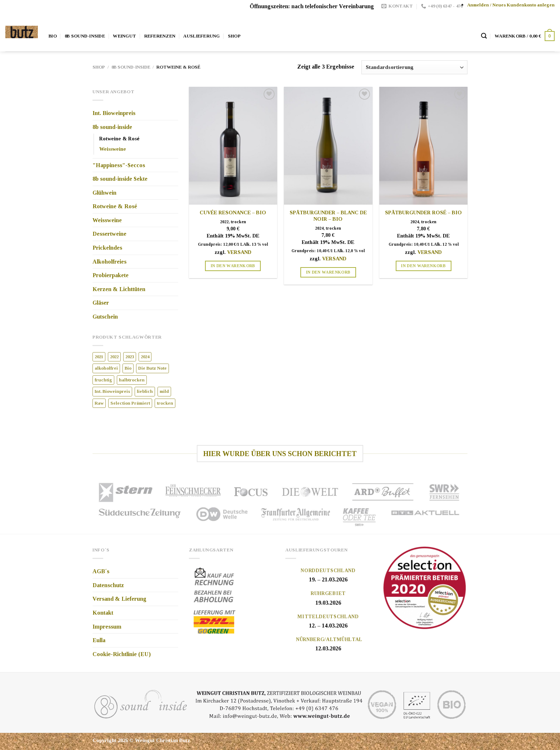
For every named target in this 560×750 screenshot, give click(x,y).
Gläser (101, 303)
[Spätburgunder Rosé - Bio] (423, 146)
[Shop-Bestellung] (414, 67)
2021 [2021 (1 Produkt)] (99, 357)
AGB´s (101, 571)
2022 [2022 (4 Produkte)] (114, 357)
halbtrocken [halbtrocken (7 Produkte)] (132, 380)
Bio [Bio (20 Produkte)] (128, 368)
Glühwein (104, 193)
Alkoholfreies (109, 262)
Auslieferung (201, 36)
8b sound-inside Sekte (120, 179)
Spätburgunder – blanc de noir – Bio (328, 216)
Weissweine (113, 149)
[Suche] (484, 36)
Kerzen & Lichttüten (119, 289)
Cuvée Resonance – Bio (233, 212)
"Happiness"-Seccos (119, 165)
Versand (239, 252)
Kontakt (103, 613)
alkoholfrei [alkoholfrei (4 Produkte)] (106, 368)
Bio (53, 36)
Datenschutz (108, 585)
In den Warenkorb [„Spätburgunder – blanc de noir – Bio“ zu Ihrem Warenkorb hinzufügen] (328, 272)
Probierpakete (111, 275)
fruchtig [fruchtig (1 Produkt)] (103, 380)
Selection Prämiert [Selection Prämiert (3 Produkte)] (130, 403)
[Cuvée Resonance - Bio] (233, 146)
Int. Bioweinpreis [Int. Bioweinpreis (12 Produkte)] (112, 391)
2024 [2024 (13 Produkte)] (145, 357)
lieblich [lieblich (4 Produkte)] (145, 391)
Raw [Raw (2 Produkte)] (99, 403)
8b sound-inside (131, 67)
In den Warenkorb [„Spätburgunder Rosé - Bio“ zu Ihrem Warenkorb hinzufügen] (423, 266)
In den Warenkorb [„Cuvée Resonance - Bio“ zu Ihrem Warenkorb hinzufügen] (233, 266)
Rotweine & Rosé (119, 139)
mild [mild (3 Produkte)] (164, 391)
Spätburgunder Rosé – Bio (423, 212)
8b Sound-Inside (85, 36)
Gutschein (105, 317)
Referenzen (160, 36)
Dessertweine (109, 234)
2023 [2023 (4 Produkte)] (130, 357)
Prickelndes (107, 248)
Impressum (107, 627)
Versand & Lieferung (119, 599)
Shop (234, 36)
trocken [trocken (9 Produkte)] (165, 403)
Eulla (99, 640)
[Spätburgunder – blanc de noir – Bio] (328, 146)
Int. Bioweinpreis (114, 113)
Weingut (124, 36)
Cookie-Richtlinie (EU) (122, 654)
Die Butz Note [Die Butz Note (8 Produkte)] (152, 368)
